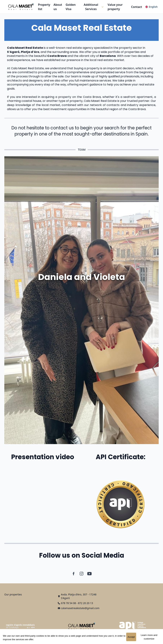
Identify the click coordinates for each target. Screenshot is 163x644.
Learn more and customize (149, 637)
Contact (137, 7)
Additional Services (91, 7)
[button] (93, 7)
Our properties (13, 594)
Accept (131, 637)
